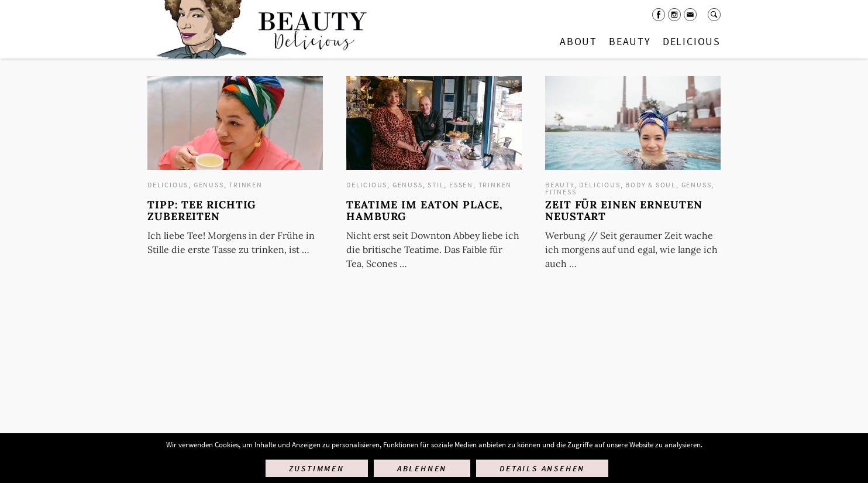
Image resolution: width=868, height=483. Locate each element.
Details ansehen (542, 468)
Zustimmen (317, 468)
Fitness (561, 192)
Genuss (209, 185)
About (578, 41)
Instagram (674, 15)
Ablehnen (422, 468)
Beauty (630, 41)
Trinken (246, 185)
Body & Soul (651, 185)
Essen (461, 185)
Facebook (659, 15)
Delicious (692, 41)
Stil (436, 185)
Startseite (259, 29)
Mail (690, 15)
